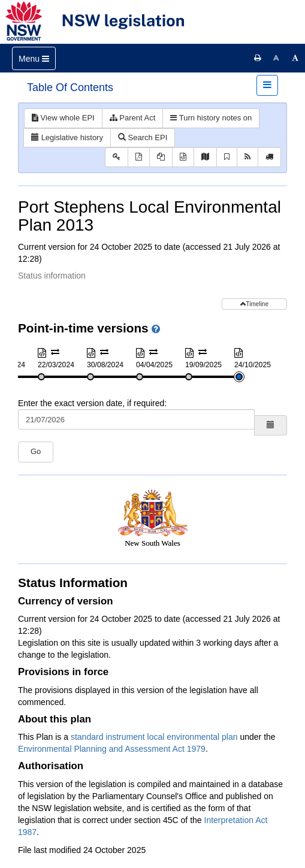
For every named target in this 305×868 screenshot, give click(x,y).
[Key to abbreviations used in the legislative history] (117, 157)
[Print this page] (258, 58)
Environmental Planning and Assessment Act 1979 (112, 749)
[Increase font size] (295, 58)
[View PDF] (139, 157)
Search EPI (143, 137)
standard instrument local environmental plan (154, 737)
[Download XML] (183, 157)
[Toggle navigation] (34, 58)
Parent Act (133, 118)
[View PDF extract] (161, 157)
